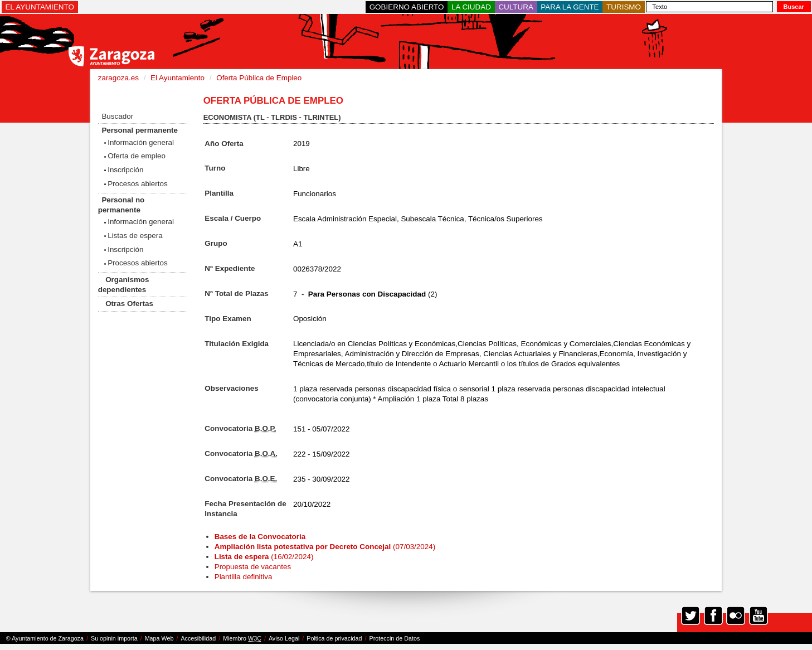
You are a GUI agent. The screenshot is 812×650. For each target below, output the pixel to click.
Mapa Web (159, 638)
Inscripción (125, 170)
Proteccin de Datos (394, 638)
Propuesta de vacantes (253, 567)
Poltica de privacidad (334, 638)
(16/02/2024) (264, 557)
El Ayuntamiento (178, 78)
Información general (141, 142)
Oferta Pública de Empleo (259, 78)
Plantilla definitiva (244, 577)
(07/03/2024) (325, 547)
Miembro (242, 639)
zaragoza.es (118, 78)
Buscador (117, 116)
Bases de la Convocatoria (261, 537)
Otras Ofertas (129, 304)
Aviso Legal (284, 638)
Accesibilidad (198, 638)
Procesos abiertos (138, 184)
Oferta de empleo (137, 156)
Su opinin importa (114, 638)
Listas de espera (135, 236)
